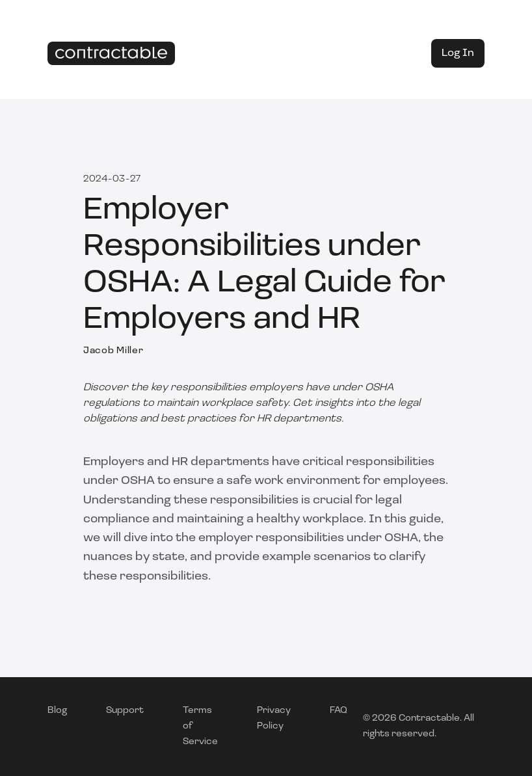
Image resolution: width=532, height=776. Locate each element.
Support (125, 711)
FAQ (339, 711)
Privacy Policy (274, 718)
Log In (458, 53)
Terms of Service (200, 726)
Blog (57, 711)
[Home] (111, 54)
